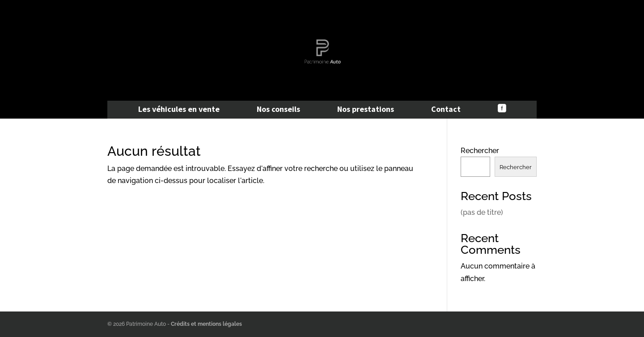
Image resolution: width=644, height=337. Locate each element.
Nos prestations (366, 110)
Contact (446, 110)
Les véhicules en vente (179, 110)
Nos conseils (278, 110)
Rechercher (480, 151)
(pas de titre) (482, 212)
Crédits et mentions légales (206, 324)
